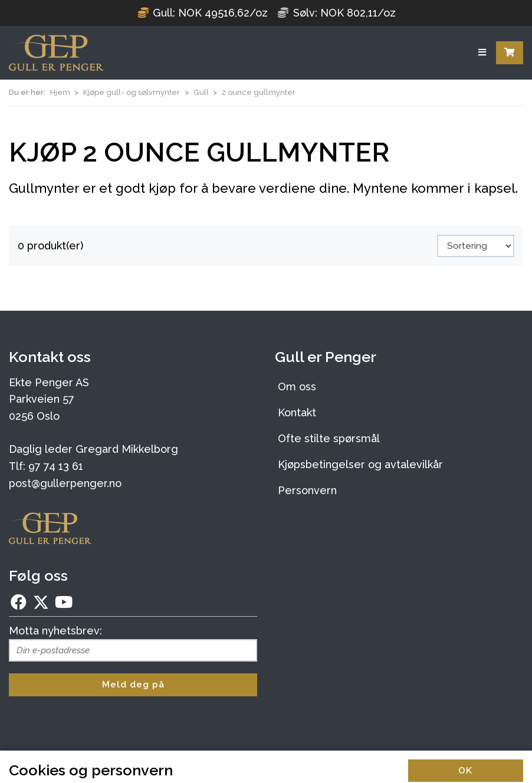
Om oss (297, 386)
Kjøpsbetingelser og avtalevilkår (360, 464)
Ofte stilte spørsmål (329, 438)
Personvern (307, 490)
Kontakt (297, 412)
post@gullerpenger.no (65, 483)
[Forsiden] (56, 53)
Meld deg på (133, 685)
